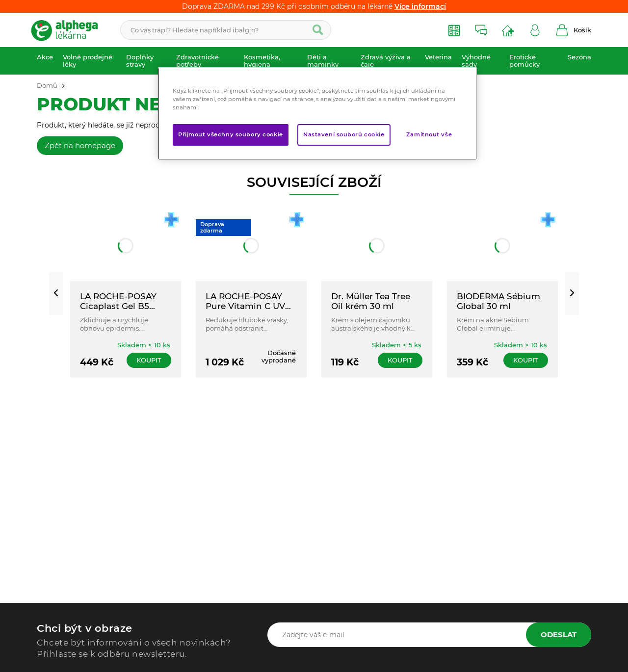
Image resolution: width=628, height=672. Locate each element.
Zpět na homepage (80, 145)
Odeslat (559, 634)
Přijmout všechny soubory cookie (231, 134)
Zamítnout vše (429, 134)
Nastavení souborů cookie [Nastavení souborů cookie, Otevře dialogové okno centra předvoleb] (344, 134)
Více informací (420, 6)
